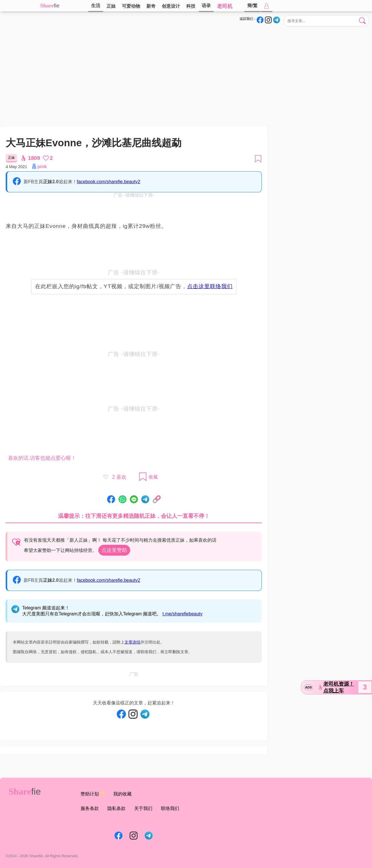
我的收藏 (122, 794)
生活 (96, 6)
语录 (206, 6)
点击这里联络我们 (210, 286)
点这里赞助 (114, 550)
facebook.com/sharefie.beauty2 (109, 182)
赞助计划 (93, 794)
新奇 (151, 6)
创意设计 (171, 6)
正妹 (111, 6)
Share (47, 6)
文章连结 (132, 642)
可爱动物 (131, 6)
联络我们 (170, 808)
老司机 (225, 6)
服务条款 (90, 808)
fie (57, 6)
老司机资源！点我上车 (339, 687)
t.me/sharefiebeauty (183, 614)
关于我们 (143, 808)
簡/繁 (252, 6)
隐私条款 (116, 808)
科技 (191, 6)
